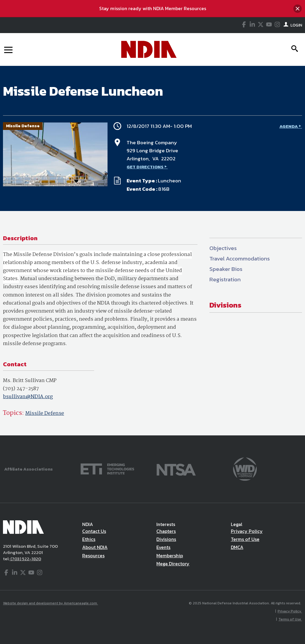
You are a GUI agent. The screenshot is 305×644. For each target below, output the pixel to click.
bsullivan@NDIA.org (28, 397)
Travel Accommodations (240, 259)
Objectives (223, 248)
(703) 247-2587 (21, 389)
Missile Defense (45, 413)
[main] (152, 251)
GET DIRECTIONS (145, 167)
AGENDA (289, 126)
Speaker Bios (226, 269)
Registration (225, 279)
